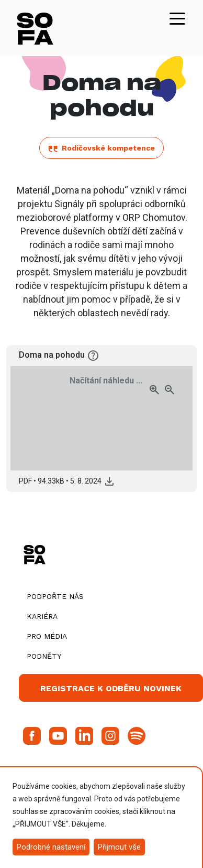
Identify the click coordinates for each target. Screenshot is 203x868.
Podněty (44, 656)
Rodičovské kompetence (101, 148)
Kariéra (42, 616)
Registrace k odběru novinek (111, 688)
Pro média (47, 636)
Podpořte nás (55, 596)
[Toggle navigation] (177, 18)
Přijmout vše (119, 847)
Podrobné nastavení (51, 847)
